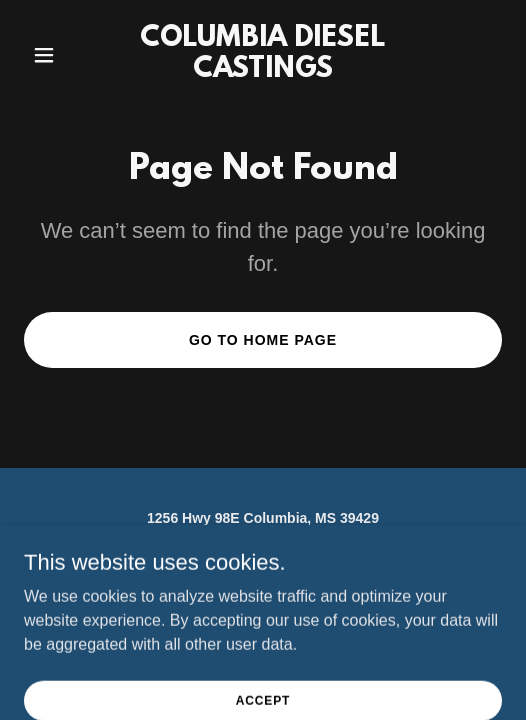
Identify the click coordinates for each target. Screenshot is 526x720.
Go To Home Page (263, 340)
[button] (60, 55)
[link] (263, 71)
